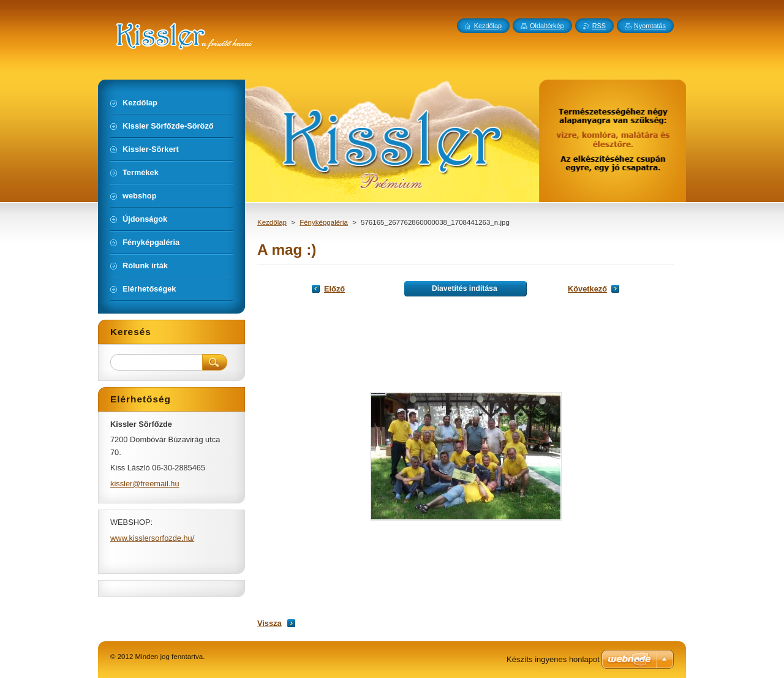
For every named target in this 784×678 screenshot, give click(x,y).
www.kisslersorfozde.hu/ (152, 538)
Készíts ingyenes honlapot (553, 659)
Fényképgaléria (324, 222)
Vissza (269, 623)
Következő (587, 289)
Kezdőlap (272, 222)
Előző (334, 289)
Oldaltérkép (547, 26)
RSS (599, 26)
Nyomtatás (650, 26)
